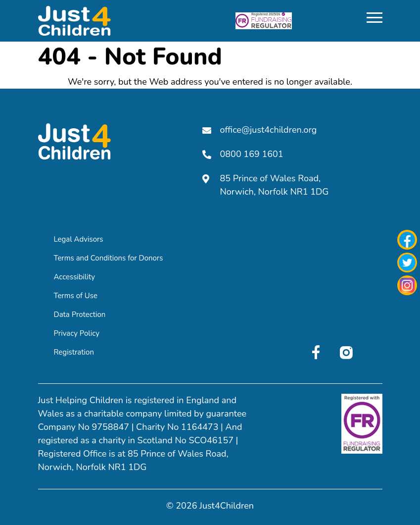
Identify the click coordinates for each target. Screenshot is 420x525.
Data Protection (80, 315)
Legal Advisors (79, 239)
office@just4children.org (260, 130)
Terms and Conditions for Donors (109, 258)
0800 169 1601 (243, 154)
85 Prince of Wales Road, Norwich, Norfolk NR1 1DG (266, 185)
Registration (74, 352)
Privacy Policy (77, 333)
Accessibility (75, 277)
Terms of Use (76, 296)
